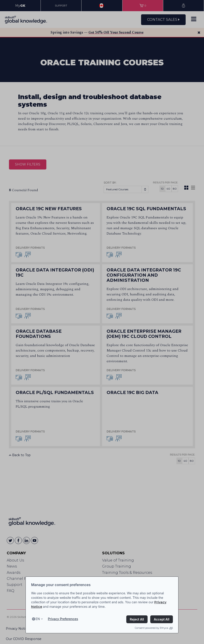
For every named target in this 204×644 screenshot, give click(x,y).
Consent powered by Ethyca (154, 628)
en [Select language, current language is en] (38, 619)
